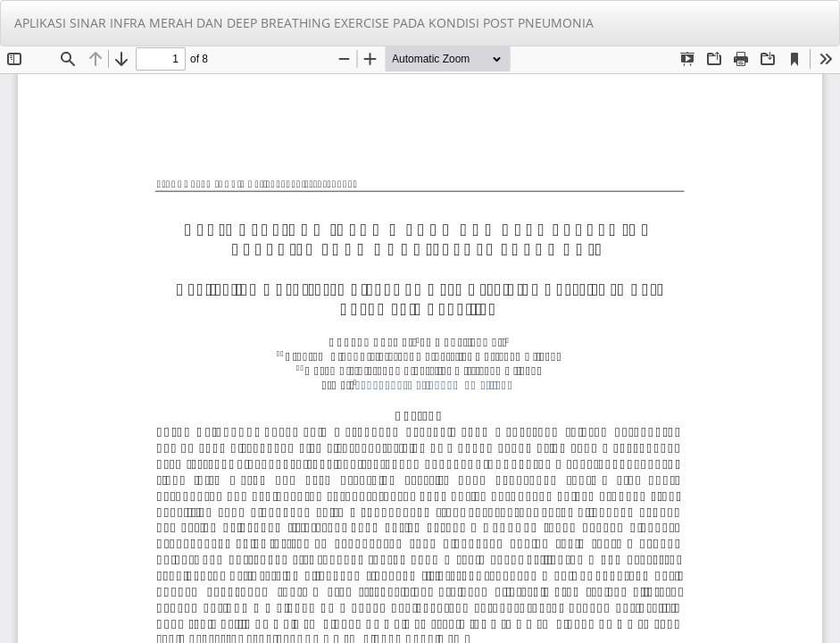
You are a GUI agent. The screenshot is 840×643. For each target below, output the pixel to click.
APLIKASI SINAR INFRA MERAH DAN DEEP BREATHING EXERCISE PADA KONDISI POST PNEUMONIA (304, 23)
